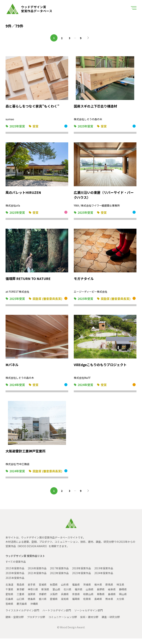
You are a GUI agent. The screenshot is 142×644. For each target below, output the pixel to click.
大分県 (120, 604)
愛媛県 (54, 604)
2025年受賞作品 (15, 583)
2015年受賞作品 (15, 574)
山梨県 (90, 595)
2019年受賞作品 (104, 574)
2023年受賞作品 (82, 579)
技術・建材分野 (89, 622)
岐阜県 (112, 595)
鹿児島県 (22, 609)
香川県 (43, 604)
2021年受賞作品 (37, 579)
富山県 (56, 595)
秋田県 (54, 590)
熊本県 (109, 604)
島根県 (112, 600)
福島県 (76, 590)
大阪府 (54, 600)
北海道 (9, 590)
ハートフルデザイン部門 (57, 616)
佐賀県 (87, 604)
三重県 (21, 600)
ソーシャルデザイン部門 (89, 616)
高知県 (65, 604)
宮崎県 (9, 609)
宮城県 (43, 590)
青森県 (21, 590)
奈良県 (76, 600)
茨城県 (87, 590)
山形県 (65, 590)
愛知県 (9, 600)
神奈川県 (33, 595)
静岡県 (123, 595)
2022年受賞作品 (59, 579)
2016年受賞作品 (37, 574)
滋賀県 (32, 600)
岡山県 (123, 600)
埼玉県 (120, 590)
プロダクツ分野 (36, 622)
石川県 (67, 595)
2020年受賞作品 (15, 579)
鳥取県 (101, 600)
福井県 (79, 595)
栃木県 (98, 590)
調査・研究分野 (111, 622)
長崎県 (98, 604)
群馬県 (109, 590)
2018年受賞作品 (82, 574)
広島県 (9, 604)
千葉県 (9, 595)
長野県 (101, 595)
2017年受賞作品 (59, 574)
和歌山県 (88, 600)
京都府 (43, 600)
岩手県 (32, 590)
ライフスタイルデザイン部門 (22, 616)
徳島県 (32, 604)
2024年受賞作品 (104, 579)
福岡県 (76, 604)
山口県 (21, 604)
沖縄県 (34, 609)
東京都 (21, 595)
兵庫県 (65, 600)
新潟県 (45, 595)
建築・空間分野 (15, 622)
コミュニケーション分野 (63, 622)
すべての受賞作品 (16, 567)
